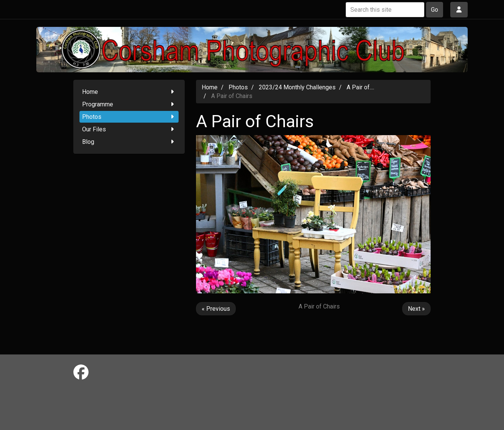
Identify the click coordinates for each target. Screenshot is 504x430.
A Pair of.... (360, 87)
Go (435, 10)
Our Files (129, 129)
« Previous (216, 309)
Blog (129, 142)
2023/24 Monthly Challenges (297, 87)
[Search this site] (385, 10)
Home (129, 92)
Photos (129, 117)
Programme (129, 104)
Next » (416, 309)
